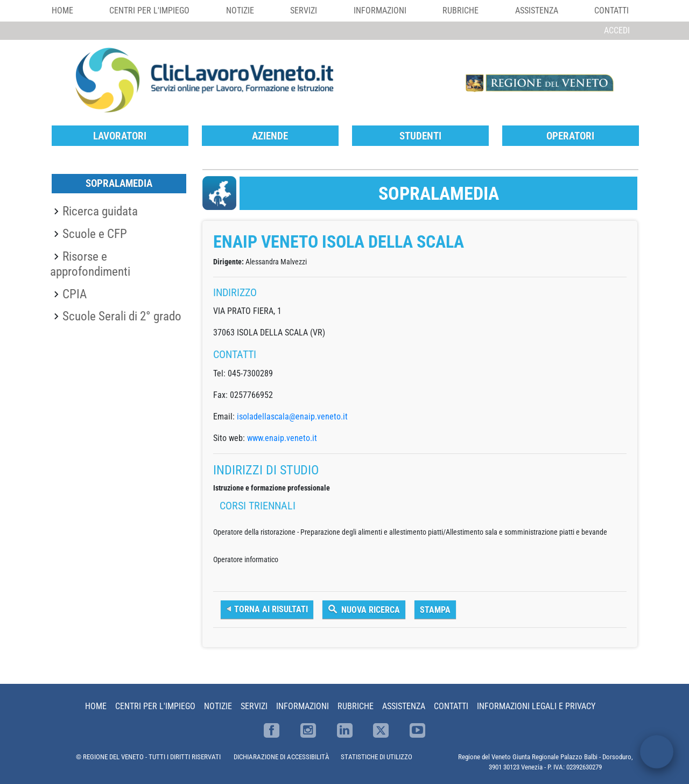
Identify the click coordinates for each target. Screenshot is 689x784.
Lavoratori (120, 136)
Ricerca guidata (100, 211)
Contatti (611, 10)
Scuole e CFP (95, 234)
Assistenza (537, 10)
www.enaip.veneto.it (282, 438)
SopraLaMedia (119, 183)
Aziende (270, 136)
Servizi (304, 10)
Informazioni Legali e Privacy (536, 706)
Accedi (617, 30)
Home (62, 10)
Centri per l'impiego (149, 10)
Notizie (240, 10)
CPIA (75, 294)
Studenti (420, 136)
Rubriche (460, 10)
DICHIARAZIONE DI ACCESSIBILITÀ (282, 757)
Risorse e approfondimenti (90, 264)
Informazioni (380, 10)
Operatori (570, 136)
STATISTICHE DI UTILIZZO (377, 757)
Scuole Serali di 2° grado (122, 316)
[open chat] (657, 752)
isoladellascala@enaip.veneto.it (292, 416)
